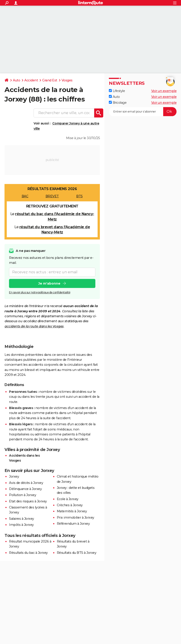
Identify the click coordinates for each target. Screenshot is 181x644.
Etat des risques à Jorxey (28, 501)
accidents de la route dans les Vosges (34, 326)
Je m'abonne (49, 283)
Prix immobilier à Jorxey (76, 517)
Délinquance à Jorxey (25, 489)
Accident (31, 80)
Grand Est (50, 80)
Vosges (67, 80)
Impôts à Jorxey (21, 525)
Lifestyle (117, 91)
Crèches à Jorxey (70, 505)
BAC (25, 196)
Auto (16, 80)
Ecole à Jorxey (68, 499)
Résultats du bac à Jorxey (28, 553)
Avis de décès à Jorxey (26, 483)
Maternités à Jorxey (72, 511)
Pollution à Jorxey (23, 495)
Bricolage (118, 103)
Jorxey (14, 476)
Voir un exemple (164, 91)
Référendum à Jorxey (73, 524)
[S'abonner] (143, 112)
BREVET (52, 196)
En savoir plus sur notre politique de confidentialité (40, 292)
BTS (79, 196)
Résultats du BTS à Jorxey (77, 553)
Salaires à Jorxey (22, 519)
